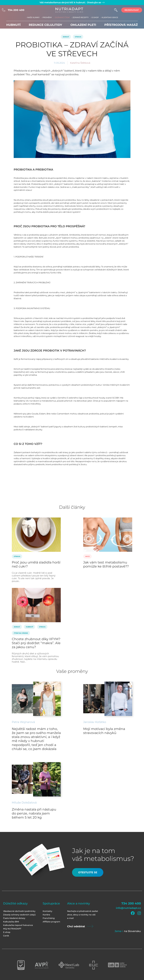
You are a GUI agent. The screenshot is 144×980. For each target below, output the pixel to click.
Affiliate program (51, 922)
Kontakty (47, 911)
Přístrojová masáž (121, 25)
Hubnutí (13, 25)
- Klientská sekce (109, 17)
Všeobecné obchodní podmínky (19, 911)
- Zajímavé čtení (62, 17)
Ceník (6, 936)
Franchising (49, 918)
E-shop (7, 932)
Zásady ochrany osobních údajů (19, 915)
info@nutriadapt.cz (128, 908)
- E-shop (95, 17)
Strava (78, 37)
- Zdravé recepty (80, 17)
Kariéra (46, 915)
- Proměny (47, 17)
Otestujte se (95, 3)
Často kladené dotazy (14, 918)
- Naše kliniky (33, 17)
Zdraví (66, 37)
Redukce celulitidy (45, 25)
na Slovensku (132, 931)
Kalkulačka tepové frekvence (18, 925)
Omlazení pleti (83, 25)
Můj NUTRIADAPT (12, 929)
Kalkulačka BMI (11, 922)
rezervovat (132, 10)
